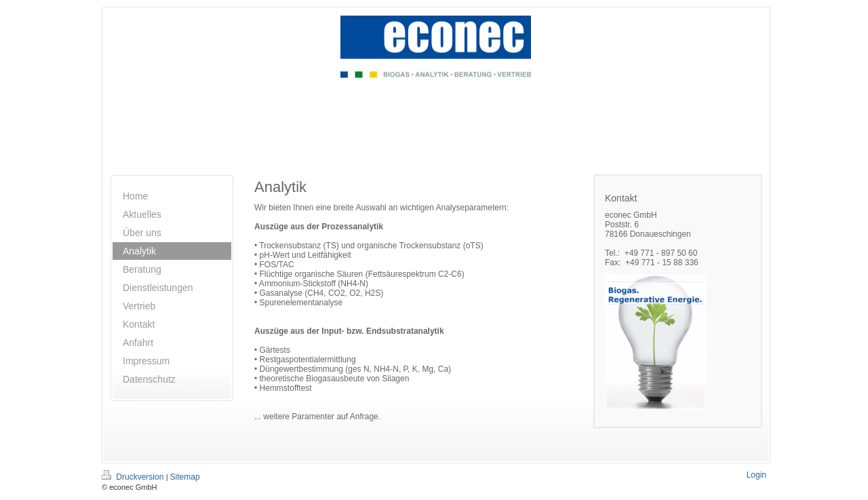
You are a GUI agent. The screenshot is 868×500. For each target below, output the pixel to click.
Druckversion (134, 477)
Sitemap (185, 477)
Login (756, 475)
